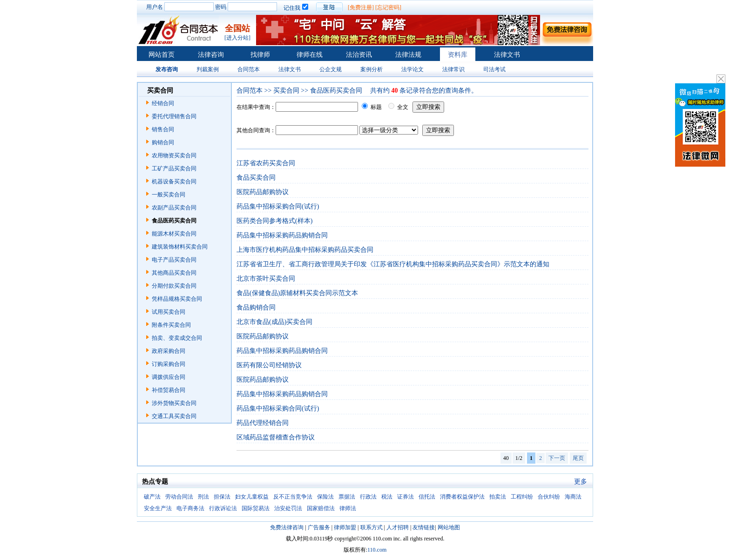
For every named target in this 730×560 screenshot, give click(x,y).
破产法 (152, 497)
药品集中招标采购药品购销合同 (282, 235)
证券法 (406, 497)
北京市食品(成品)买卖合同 (274, 322)
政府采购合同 (169, 351)
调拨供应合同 (169, 377)
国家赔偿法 (321, 508)
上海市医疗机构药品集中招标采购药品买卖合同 (305, 250)
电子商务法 (190, 508)
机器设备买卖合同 (174, 182)
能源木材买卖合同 (174, 234)
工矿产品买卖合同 (174, 169)
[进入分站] (237, 38)
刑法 (203, 497)
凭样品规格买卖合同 (177, 299)
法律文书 (507, 55)
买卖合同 (286, 91)
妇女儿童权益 (252, 497)
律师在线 (310, 55)
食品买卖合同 (256, 178)
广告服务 (319, 527)
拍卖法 (498, 497)
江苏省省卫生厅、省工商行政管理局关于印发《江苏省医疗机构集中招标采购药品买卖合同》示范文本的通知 (393, 264)
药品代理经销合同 (263, 423)
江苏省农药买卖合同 (266, 163)
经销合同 (163, 103)
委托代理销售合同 (174, 116)
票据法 (347, 497)
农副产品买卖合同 (174, 208)
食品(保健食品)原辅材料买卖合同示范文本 (297, 293)
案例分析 (372, 69)
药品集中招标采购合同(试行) (278, 206)
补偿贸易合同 (169, 390)
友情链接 (424, 527)
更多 (581, 482)
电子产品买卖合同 (174, 260)
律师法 (348, 508)
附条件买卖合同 (171, 325)
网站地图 (449, 527)
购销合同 (163, 142)
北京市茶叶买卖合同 (266, 279)
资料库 (458, 55)
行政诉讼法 (223, 508)
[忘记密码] (388, 7)
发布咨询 (167, 69)
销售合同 (163, 129)
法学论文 (412, 69)
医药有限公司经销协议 (269, 365)
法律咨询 (211, 55)
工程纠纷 (522, 497)
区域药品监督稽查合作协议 (276, 437)
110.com (377, 550)
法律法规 (408, 55)
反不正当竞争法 (293, 497)
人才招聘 (398, 527)
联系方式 (372, 527)
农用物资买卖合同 (174, 155)
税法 (387, 497)
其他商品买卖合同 (174, 273)
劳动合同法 (179, 497)
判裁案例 (208, 69)
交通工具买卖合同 (174, 416)
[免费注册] (361, 7)
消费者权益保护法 (462, 497)
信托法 (427, 497)
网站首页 (162, 55)
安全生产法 (158, 508)
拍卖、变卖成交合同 (177, 338)
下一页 (557, 458)
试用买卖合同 (169, 312)
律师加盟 (345, 527)
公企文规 (331, 69)
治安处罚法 (288, 508)
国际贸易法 (256, 508)
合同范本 (249, 69)
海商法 (573, 497)
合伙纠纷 (549, 497)
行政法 (368, 497)
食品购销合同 (256, 307)
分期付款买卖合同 (174, 286)
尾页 (578, 458)
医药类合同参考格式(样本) (274, 221)
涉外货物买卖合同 (174, 403)
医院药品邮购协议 (263, 192)
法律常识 (453, 69)
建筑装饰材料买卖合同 (180, 247)
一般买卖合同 (169, 195)
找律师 (260, 55)
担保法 (222, 497)
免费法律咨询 (287, 527)
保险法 (325, 497)
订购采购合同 (169, 364)
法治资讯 (359, 55)
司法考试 (494, 69)
